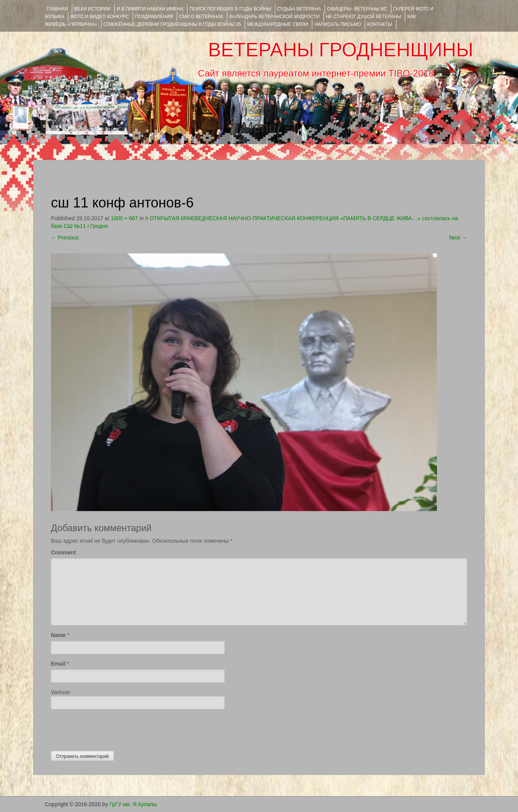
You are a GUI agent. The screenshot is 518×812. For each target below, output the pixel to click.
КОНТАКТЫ (380, 24)
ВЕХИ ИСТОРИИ (92, 9)
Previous (65, 238)
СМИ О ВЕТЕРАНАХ (201, 17)
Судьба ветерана (299, 9)
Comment (63, 552)
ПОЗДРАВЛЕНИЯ (154, 17)
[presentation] (110, 728)
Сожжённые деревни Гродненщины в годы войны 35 (172, 24)
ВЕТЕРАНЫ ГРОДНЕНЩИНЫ (341, 50)
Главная (57, 9)
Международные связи (278, 24)
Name (58, 635)
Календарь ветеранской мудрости (274, 17)
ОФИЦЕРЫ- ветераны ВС (357, 9)
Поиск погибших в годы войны (230, 9)
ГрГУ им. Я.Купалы (133, 804)
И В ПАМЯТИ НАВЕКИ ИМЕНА (150, 9)
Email (58, 664)
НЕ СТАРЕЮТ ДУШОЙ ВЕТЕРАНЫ (363, 17)
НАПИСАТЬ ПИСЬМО (338, 24)
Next (458, 238)
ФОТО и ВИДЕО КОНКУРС (99, 17)
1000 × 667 (124, 218)
